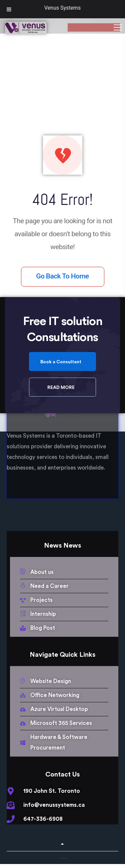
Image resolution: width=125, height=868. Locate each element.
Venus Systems (63, 8)
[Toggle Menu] (9, 9)
